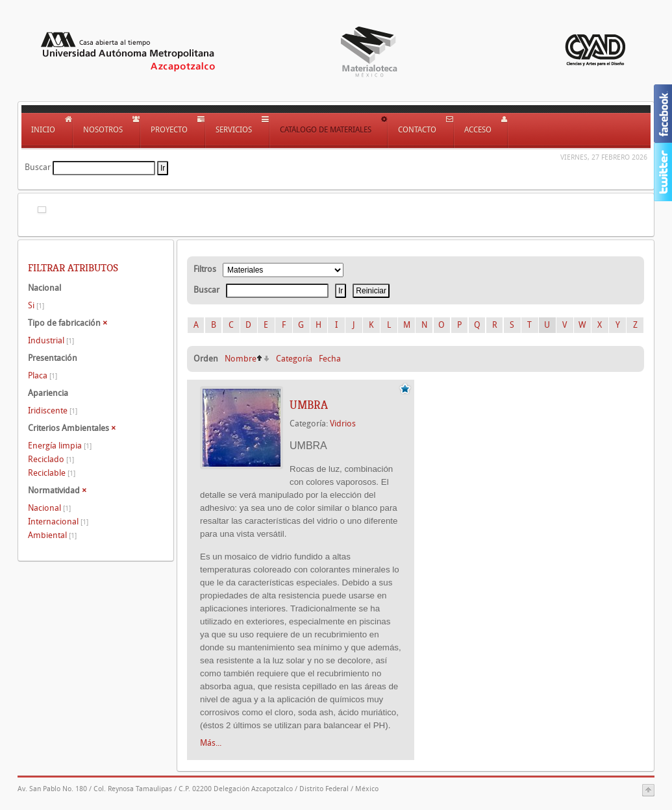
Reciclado (51, 459)
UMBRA (309, 405)
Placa (43, 375)
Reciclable (52, 473)
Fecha (330, 359)
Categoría (294, 359)
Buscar (38, 167)
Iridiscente (53, 411)
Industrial (51, 340)
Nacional (49, 508)
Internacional (58, 522)
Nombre (241, 359)
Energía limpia (60, 446)
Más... (211, 743)
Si (36, 305)
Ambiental (52, 535)
